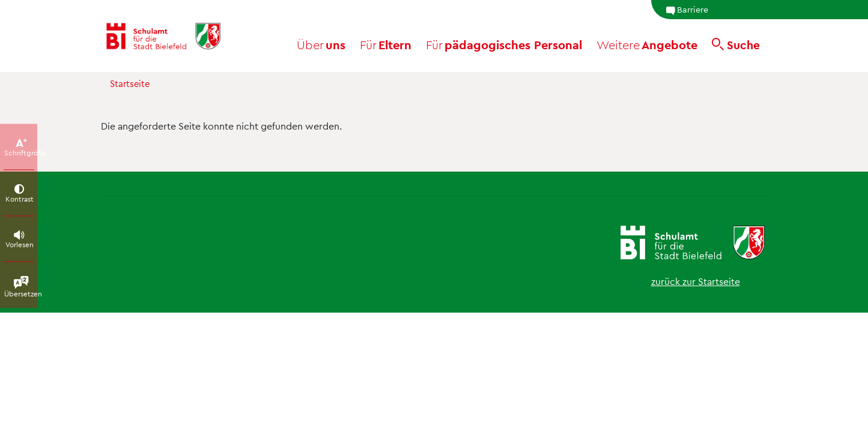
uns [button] (321, 44)
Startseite (130, 83)
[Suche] (736, 44)
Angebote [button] (647, 44)
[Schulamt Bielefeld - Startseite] (174, 36)
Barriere (687, 10)
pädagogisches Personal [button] (504, 44)
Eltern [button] (386, 44)
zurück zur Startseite (696, 281)
